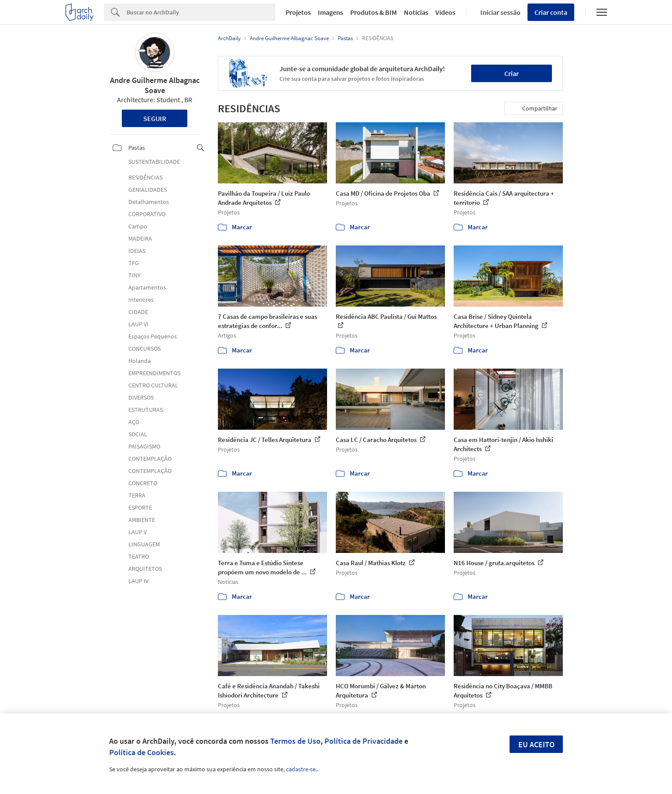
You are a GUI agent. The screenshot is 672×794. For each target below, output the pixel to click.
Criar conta (551, 12)
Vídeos (445, 12)
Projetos (298, 12)
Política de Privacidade (364, 741)
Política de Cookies (141, 752)
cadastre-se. (302, 769)
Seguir (155, 118)
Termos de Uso (295, 741)
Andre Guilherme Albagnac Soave (155, 85)
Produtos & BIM (374, 12)
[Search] (201, 12)
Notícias (416, 12)
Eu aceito (536, 744)
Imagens (331, 12)
